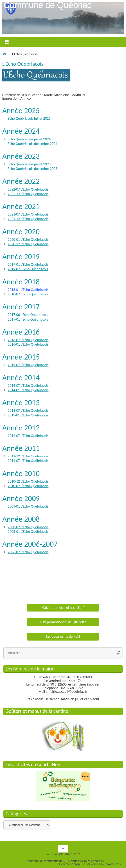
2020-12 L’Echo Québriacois (28, 244)
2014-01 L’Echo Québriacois (28, 390)
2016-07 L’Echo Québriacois (28, 340)
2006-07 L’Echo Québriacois (28, 552)
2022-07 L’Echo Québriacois (28, 189)
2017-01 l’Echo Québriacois (28, 319)
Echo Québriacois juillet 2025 (29, 118)
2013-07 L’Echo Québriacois (28, 410)
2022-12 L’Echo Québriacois (28, 194)
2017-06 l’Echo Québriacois (28, 315)
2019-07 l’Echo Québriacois (28, 269)
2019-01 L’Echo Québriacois (28, 264)
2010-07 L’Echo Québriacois (28, 486)
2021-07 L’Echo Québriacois (28, 214)
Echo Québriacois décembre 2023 (32, 169)
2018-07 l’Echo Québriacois (28, 294)
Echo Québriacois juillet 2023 (29, 164)
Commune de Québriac (47, 5)
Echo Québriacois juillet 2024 (29, 139)
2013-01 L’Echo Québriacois (28, 415)
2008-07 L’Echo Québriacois (28, 527)
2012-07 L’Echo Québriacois (28, 436)
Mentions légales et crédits (86, 861)
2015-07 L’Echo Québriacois (28, 365)
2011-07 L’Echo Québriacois (28, 461)
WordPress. (114, 864)
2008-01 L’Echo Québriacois (28, 532)
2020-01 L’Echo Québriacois (28, 239)
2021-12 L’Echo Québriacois (28, 219)
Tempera (97, 864)
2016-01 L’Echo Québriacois (28, 344)
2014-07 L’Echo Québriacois (28, 386)
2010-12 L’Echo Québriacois (28, 481)
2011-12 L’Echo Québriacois (28, 456)
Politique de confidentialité (45, 861)
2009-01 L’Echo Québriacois (28, 506)
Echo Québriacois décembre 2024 (32, 144)
